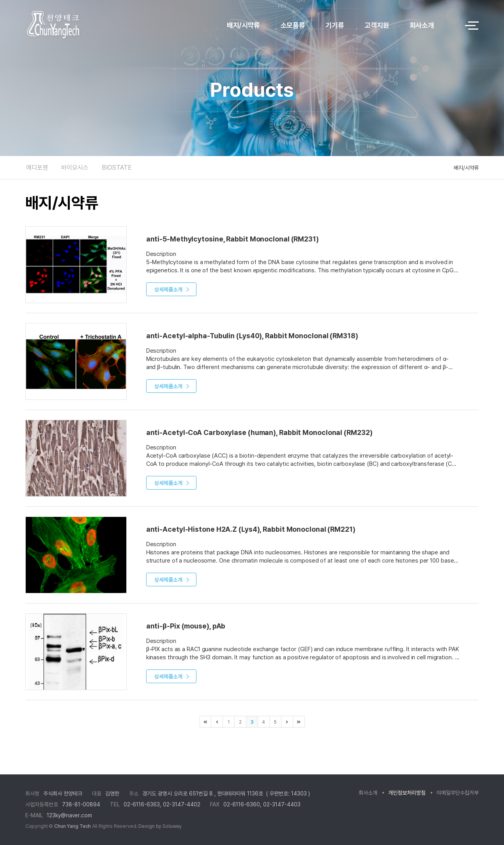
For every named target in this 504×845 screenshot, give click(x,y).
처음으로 (205, 722)
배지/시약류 (243, 25)
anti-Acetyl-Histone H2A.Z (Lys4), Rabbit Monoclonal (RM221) (251, 529)
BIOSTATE (117, 168)
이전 (217, 722)
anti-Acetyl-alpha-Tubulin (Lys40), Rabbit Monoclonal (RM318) (252, 336)
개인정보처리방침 (407, 793)
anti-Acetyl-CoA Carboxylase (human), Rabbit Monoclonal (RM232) (259, 432)
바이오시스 (75, 168)
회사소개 (422, 25)
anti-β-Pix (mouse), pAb (186, 626)
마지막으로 (299, 722)
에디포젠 (37, 168)
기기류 (335, 25)
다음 (287, 722)
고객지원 (377, 25)
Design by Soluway (160, 826)
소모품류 (293, 25)
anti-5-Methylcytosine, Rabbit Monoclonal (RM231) (233, 239)
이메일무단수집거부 (458, 793)
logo (74, 26)
